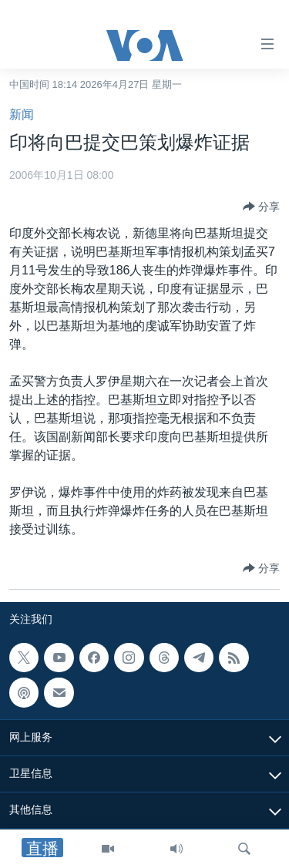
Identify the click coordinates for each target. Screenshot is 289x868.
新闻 (22, 114)
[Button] (261, 207)
